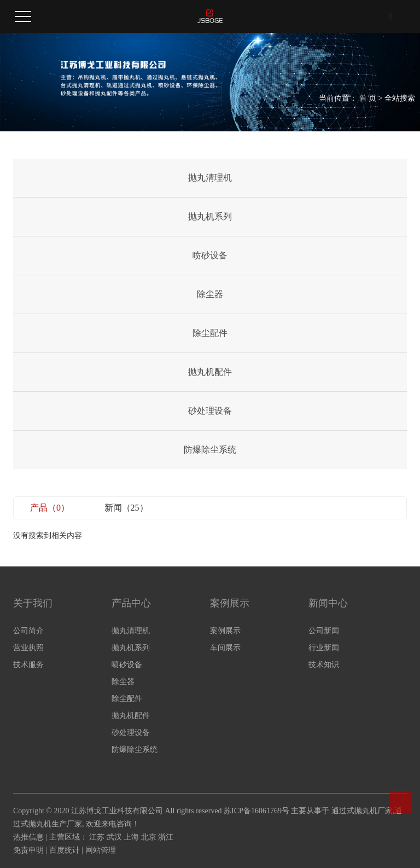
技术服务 (28, 665)
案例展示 (225, 631)
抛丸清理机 (210, 178)
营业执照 (28, 648)
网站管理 (101, 850)
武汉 (114, 837)
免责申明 (28, 850)
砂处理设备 (210, 411)
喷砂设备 (210, 255)
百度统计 (65, 850)
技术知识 (324, 665)
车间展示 (225, 648)
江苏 (97, 837)
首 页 (368, 98)
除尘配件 (210, 333)
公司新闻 (324, 631)
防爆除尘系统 (210, 450)
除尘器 (210, 294)
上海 (131, 837)
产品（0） (50, 508)
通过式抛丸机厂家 (362, 811)
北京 (149, 837)
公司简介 (28, 631)
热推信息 (28, 837)
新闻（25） (126, 508)
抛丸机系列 (210, 216)
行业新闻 (324, 648)
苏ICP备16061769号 (256, 811)
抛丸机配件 (210, 372)
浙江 (166, 837)
